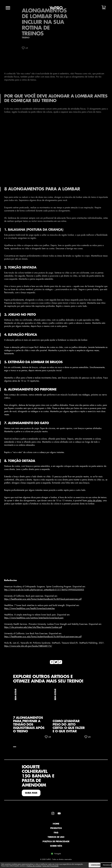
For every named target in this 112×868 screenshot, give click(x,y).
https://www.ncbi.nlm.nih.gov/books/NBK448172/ (28, 646)
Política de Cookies (34, 866)
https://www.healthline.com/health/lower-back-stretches (29, 609)
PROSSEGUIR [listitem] (107, 865)
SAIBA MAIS (31, 793)
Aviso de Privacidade (50, 866)
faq (56, 833)
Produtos (56, 828)
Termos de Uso (56, 837)
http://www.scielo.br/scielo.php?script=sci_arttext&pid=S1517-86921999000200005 (44, 590)
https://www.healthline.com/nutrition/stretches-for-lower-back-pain (34, 618)
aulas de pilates (94, 501)
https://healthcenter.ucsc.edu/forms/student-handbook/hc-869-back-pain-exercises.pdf (43, 599)
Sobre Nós (56, 846)
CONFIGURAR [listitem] (96, 865)
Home (56, 824)
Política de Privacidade (56, 842)
